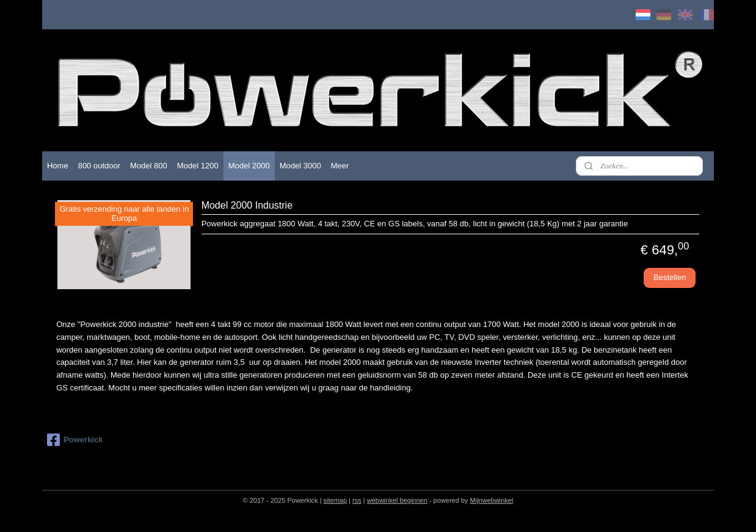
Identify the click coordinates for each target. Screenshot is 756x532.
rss (357, 500)
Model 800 (149, 166)
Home (58, 166)
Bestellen (670, 277)
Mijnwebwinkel (492, 500)
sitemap (336, 500)
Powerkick (75, 440)
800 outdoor (99, 166)
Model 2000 (249, 166)
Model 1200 (198, 166)
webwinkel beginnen (397, 500)
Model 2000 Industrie (247, 205)
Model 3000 (300, 166)
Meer (340, 166)
